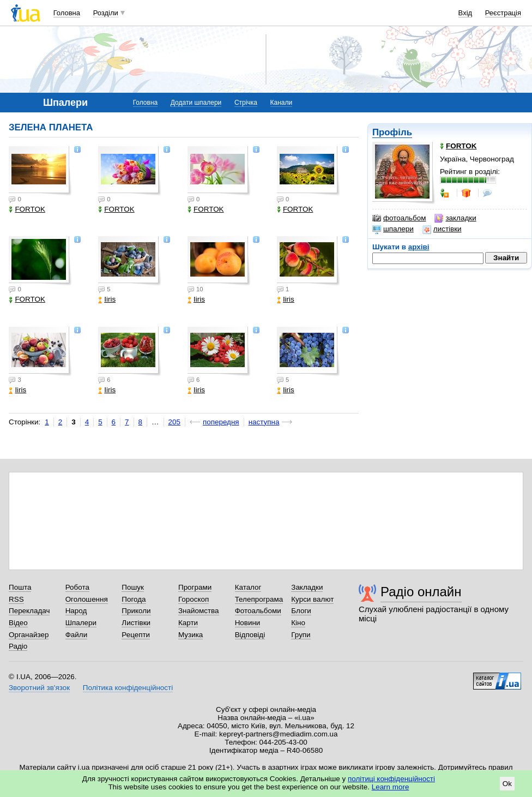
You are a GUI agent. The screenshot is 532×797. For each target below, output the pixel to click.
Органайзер (29, 635)
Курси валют (312, 599)
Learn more (391, 787)
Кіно (298, 623)
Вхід (465, 13)
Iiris (107, 299)
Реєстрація (503, 13)
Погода (134, 599)
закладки (455, 218)
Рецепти (136, 635)
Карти (188, 623)
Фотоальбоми (258, 611)
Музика (191, 635)
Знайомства (199, 611)
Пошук (133, 587)
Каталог (248, 587)
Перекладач (29, 611)
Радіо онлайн (421, 592)
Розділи (106, 13)
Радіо (18, 646)
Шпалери (81, 623)
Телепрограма (259, 599)
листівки (442, 229)
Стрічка (246, 103)
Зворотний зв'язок (39, 688)
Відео (18, 623)
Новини (248, 623)
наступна (264, 422)
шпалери (393, 229)
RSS (16, 599)
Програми (195, 587)
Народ (76, 611)
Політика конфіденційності (128, 688)
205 (174, 422)
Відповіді (250, 635)
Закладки (307, 587)
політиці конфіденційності (391, 779)
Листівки (136, 623)
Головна (67, 13)
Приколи (136, 611)
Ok (507, 784)
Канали (282, 103)
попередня (221, 422)
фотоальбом (399, 218)
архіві (419, 247)
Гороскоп (194, 599)
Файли (77, 635)
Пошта (20, 587)
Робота (77, 587)
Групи (301, 635)
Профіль (392, 132)
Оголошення (87, 599)
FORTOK (27, 209)
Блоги (301, 611)
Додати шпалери (196, 103)
